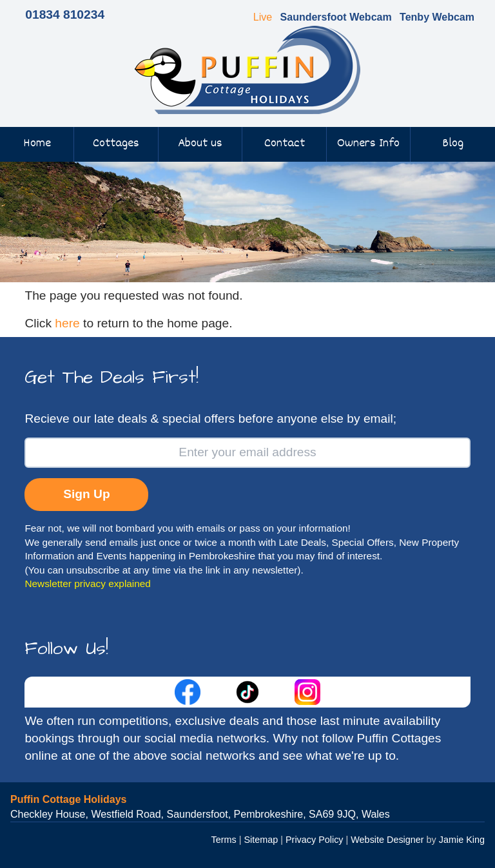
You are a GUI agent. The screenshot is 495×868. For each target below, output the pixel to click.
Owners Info (368, 144)
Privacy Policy (315, 840)
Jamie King (462, 840)
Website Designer (387, 840)
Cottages (116, 144)
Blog (453, 144)
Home (37, 144)
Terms (224, 840)
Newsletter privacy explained (88, 583)
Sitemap (261, 840)
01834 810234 (65, 14)
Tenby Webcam (437, 17)
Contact (285, 144)
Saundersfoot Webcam (336, 17)
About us (200, 144)
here (67, 323)
